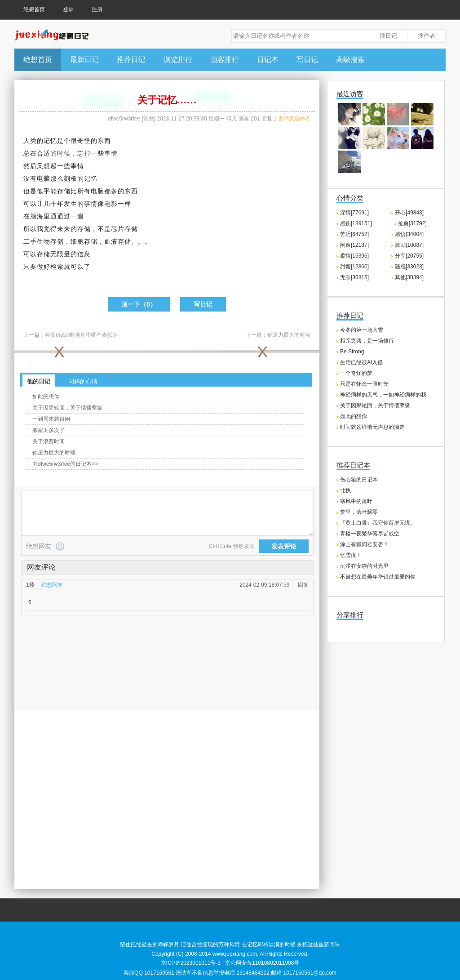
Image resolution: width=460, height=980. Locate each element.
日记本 (268, 60)
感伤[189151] (356, 223)
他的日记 (39, 381)
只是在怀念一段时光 (364, 384)
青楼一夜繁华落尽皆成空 (370, 534)
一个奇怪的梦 (356, 373)
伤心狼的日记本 (359, 480)
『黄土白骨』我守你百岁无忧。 (378, 523)
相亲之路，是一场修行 (367, 341)
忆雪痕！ (351, 555)
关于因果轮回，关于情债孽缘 (67, 408)
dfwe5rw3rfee (124, 119)
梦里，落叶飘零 (359, 512)
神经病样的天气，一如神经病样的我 (383, 395)
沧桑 (149, 119)
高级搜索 (350, 60)
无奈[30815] (354, 277)
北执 (345, 490)
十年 (57, 204)
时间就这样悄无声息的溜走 (372, 427)
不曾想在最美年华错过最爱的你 (378, 577)
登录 (68, 9)
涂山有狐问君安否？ (364, 544)
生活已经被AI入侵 (361, 362)
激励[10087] (409, 245)
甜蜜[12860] (354, 267)
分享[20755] (409, 256)
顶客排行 (225, 60)
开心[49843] (409, 213)
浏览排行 (178, 60)
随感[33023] (409, 267)
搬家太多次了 (49, 430)
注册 (97, 9)
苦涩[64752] (354, 234)
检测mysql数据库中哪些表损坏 (82, 335)
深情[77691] (354, 213)
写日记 (307, 60)
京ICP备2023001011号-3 (191, 963)
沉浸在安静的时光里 (364, 566)
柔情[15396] (354, 256)
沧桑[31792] (412, 223)
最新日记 (84, 60)
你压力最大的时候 (289, 335)
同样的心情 (83, 381)
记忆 (50, 141)
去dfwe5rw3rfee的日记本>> (65, 464)
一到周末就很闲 (51, 419)
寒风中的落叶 (356, 501)
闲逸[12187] (354, 245)
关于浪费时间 (49, 441)
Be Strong (352, 352)
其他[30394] (409, 277)
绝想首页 (34, 9)
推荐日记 (131, 60)
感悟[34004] (409, 234)
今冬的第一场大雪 (362, 330)
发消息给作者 (294, 119)
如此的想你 (46, 396)
